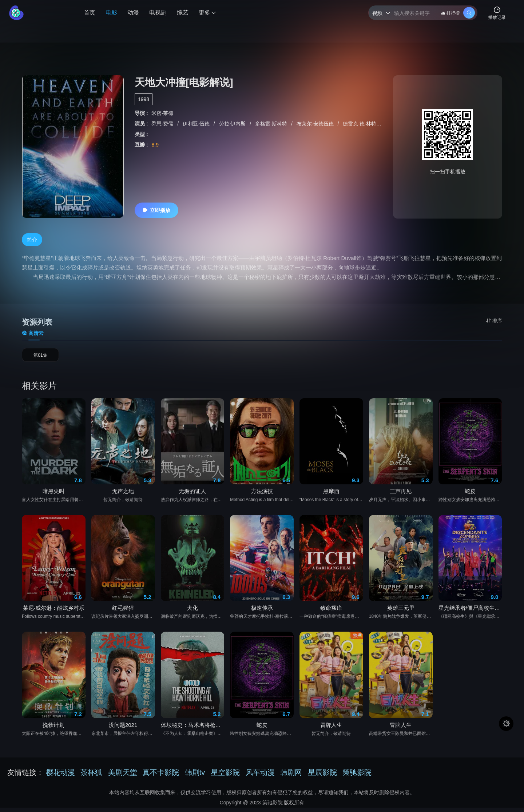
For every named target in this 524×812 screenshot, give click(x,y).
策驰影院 (357, 777)
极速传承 (262, 612)
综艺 (183, 13)
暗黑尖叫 (53, 495)
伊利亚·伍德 (197, 124)
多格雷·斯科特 (272, 124)
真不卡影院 (161, 777)
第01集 (40, 357)
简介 (32, 240)
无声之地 (123, 495)
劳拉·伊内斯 (233, 124)
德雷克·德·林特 (360, 124)
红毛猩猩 (123, 612)
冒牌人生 (331, 729)
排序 (494, 321)
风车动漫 (260, 777)
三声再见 (401, 495)
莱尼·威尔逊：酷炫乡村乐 (54, 612)
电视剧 (158, 13)
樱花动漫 (60, 777)
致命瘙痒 (331, 612)
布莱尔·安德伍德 (316, 124)
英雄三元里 (401, 612)
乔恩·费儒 (163, 124)
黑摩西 (331, 495)
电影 (111, 13)
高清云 (33, 333)
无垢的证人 (192, 495)
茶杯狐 (91, 777)
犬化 (192, 612)
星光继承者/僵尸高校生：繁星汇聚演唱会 (470, 612)
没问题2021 (123, 729)
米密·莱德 (162, 113)
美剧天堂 (123, 777)
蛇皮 (470, 495)
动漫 (133, 13)
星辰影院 (322, 777)
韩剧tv (195, 777)
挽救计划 (53, 729)
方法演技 (262, 495)
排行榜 (450, 13)
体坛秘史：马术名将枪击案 (193, 729)
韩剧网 (291, 777)
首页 (90, 13)
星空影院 (225, 777)
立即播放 (156, 210)
